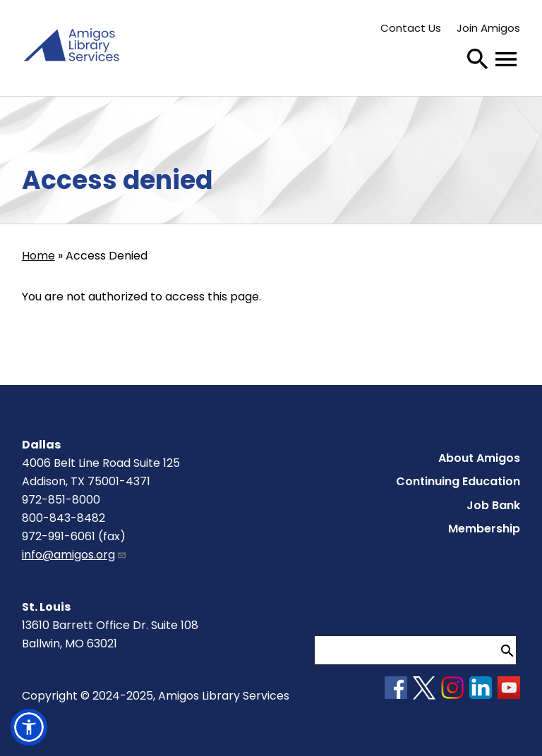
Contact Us (411, 28)
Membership (484, 529)
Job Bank (493, 505)
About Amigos (479, 458)
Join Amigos (488, 28)
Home (38, 256)
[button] (29, 727)
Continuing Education (458, 481)
